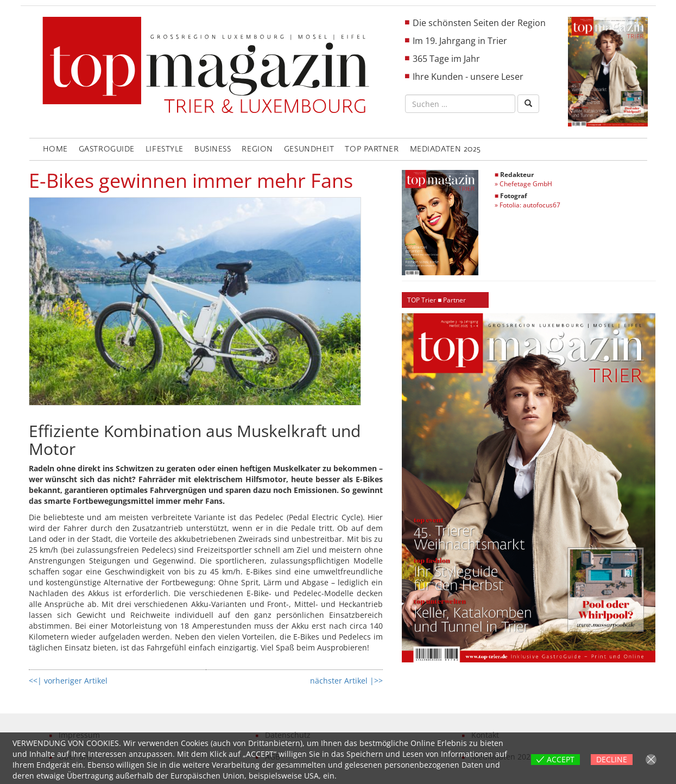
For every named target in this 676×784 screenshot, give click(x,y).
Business (213, 149)
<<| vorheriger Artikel (68, 681)
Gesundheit (309, 149)
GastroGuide (107, 149)
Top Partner (372, 149)
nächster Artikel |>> (346, 681)
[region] (529, 488)
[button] (529, 488)
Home (55, 149)
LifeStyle (165, 149)
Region (257, 149)
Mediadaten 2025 (446, 149)
